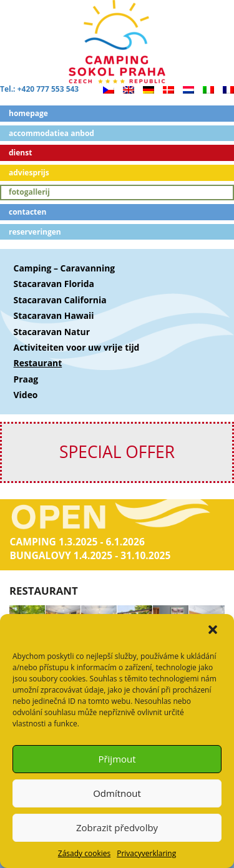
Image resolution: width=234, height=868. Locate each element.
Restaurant (38, 363)
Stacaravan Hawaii (54, 315)
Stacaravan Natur (52, 332)
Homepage (28, 113)
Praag (26, 379)
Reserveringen (35, 232)
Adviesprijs (29, 173)
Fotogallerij (29, 192)
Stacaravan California (60, 300)
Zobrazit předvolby (117, 827)
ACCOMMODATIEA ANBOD (51, 133)
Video (26, 395)
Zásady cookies (84, 853)
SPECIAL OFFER (117, 452)
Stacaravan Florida (54, 284)
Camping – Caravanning (65, 268)
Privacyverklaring (146, 853)
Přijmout (117, 759)
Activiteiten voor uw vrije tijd (77, 347)
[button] (214, 631)
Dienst (20, 153)
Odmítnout (117, 793)
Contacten (27, 212)
